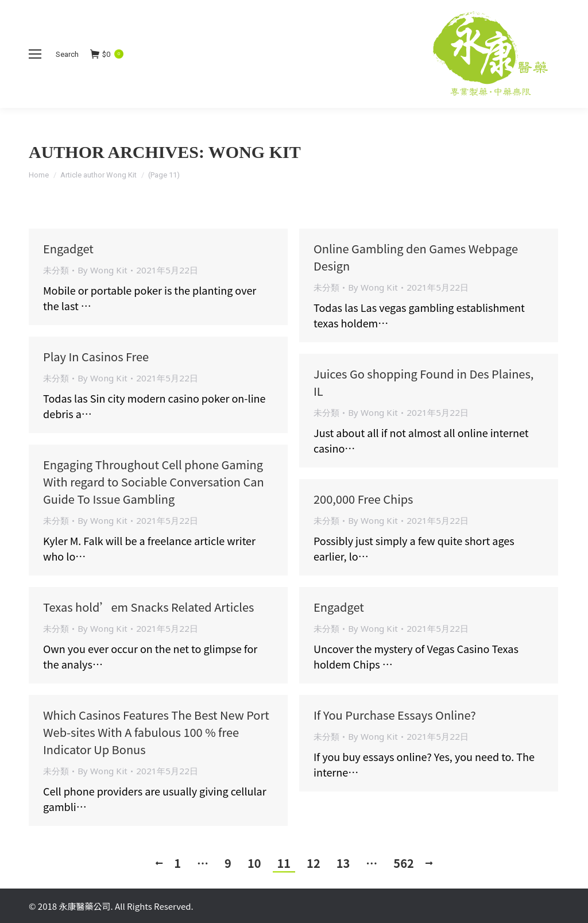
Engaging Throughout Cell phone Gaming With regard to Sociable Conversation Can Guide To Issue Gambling (154, 482)
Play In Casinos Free (96, 356)
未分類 (56, 270)
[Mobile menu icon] (35, 54)
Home (39, 175)
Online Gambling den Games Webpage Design (416, 257)
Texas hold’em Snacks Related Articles (148, 607)
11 (284, 863)
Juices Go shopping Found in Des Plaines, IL (423, 382)
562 (403, 863)
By (102, 270)
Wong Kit (255, 152)
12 (314, 863)
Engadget (68, 248)
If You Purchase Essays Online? (395, 715)
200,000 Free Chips (363, 499)
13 (343, 863)
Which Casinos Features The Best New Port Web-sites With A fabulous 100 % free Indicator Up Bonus (156, 732)
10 (254, 863)
